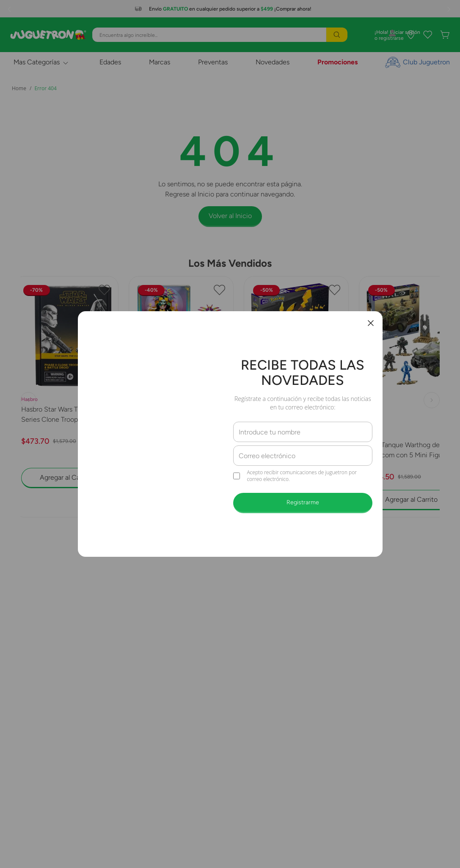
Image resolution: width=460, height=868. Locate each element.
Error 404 (45, 88)
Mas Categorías (37, 62)
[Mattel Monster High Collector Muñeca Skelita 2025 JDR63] (181, 397)
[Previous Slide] (10, 9)
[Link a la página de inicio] (19, 88)
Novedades (273, 62)
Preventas (213, 62)
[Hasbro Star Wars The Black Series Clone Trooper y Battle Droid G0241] (66, 397)
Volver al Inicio (230, 216)
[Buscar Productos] (337, 35)
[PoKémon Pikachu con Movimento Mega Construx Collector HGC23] (296, 397)
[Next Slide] (450, 9)
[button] (226, 525)
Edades (110, 62)
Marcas (160, 62)
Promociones (337, 62)
